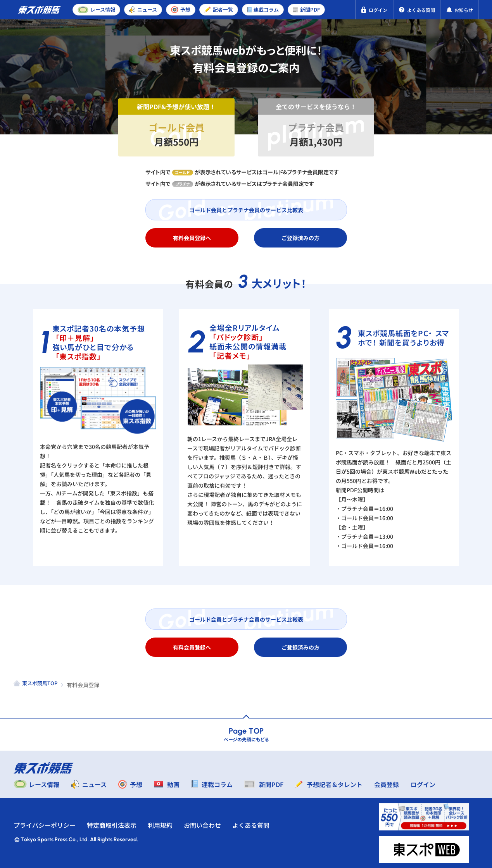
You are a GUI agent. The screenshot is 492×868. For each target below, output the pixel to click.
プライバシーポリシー (45, 825)
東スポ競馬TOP (40, 683)
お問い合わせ (202, 825)
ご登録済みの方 (300, 238)
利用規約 (160, 825)
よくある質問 (251, 825)
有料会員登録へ (192, 238)
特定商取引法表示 (112, 825)
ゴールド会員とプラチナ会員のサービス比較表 (246, 210)
